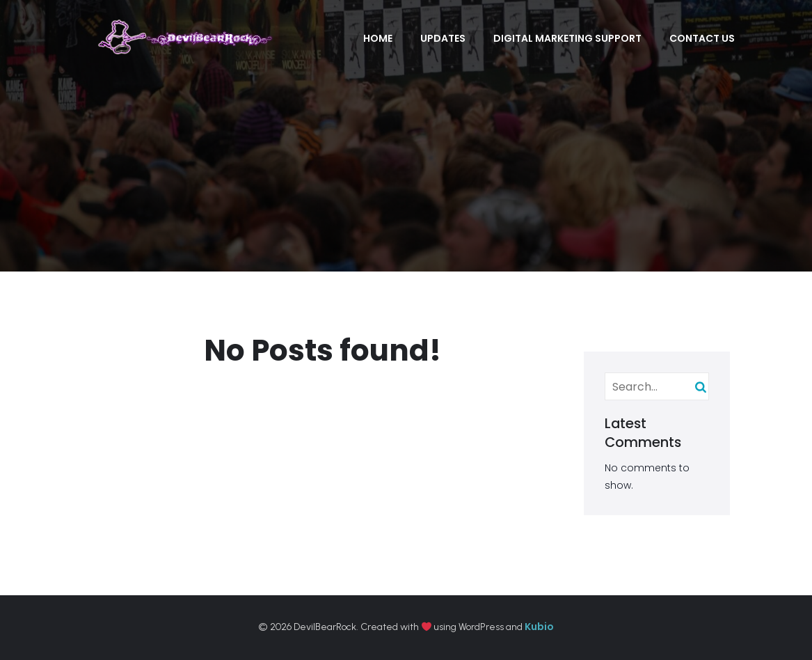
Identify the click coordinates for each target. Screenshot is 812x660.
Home (378, 38)
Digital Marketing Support (567, 38)
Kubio (539, 627)
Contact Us (702, 38)
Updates (443, 38)
